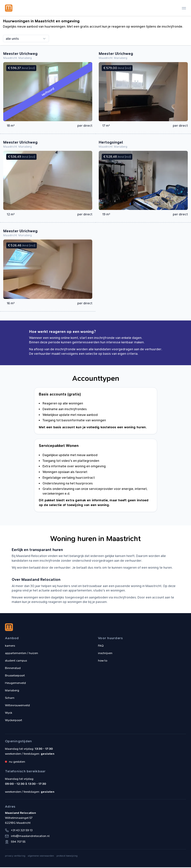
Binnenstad (13, 669)
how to (103, 661)
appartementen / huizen (22, 654)
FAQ (101, 646)
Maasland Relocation (9, 8)
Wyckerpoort (14, 721)
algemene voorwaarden (41, 857)
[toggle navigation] (184, 8)
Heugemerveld (15, 684)
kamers (10, 646)
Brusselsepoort (15, 676)
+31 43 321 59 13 (22, 831)
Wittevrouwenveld (17, 706)
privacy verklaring (15, 857)
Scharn (10, 699)
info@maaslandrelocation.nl (30, 837)
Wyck (9, 713)
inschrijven (105, 654)
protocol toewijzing (67, 857)
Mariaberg (12, 691)
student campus (16, 661)
